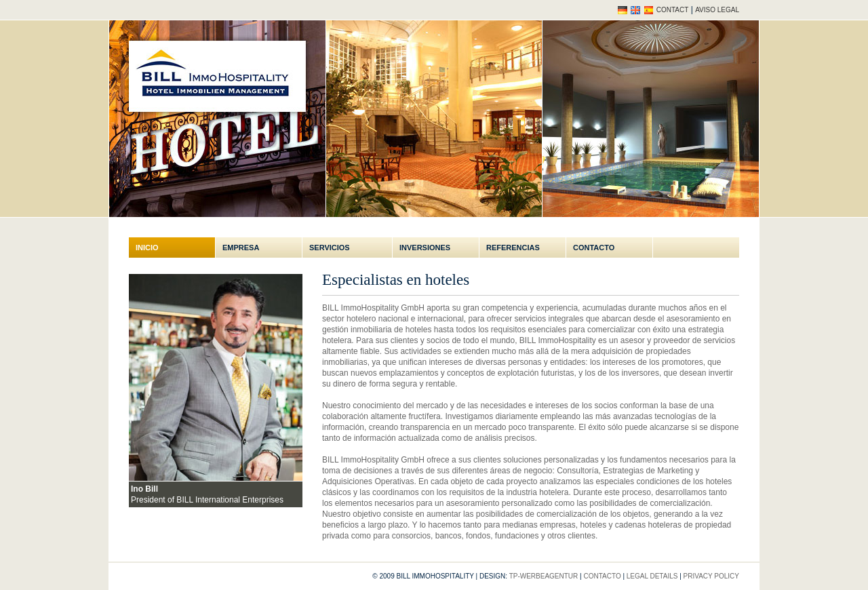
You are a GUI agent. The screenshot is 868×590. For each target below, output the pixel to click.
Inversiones (425, 248)
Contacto (594, 248)
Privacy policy (711, 576)
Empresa (241, 248)
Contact (673, 10)
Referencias (513, 248)
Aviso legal (717, 10)
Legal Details (652, 576)
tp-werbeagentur (544, 576)
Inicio (147, 248)
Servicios (330, 248)
